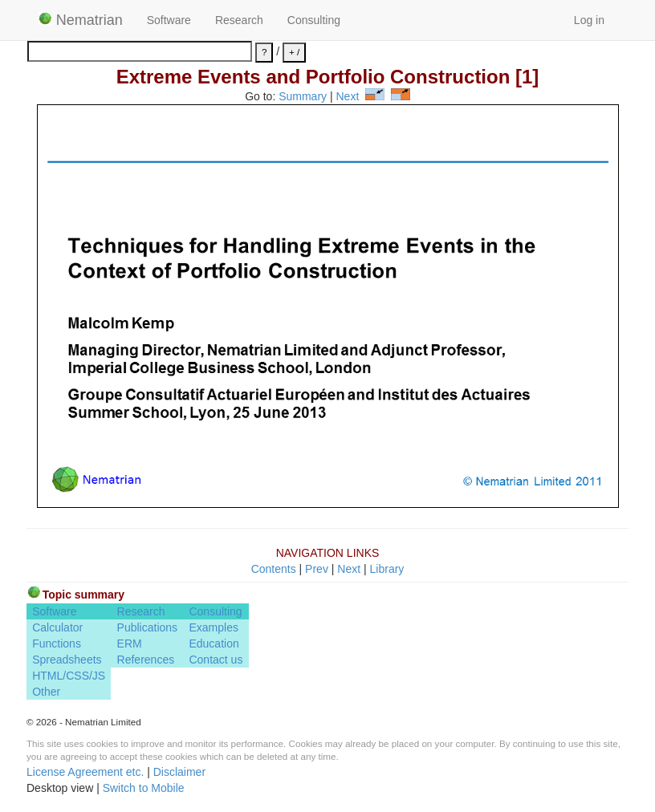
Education (214, 644)
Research (239, 20)
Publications (148, 627)
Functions (57, 644)
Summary (303, 96)
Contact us (216, 660)
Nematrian (81, 20)
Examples (213, 627)
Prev (317, 569)
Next (348, 96)
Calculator (57, 627)
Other (46, 692)
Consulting (314, 20)
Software (169, 20)
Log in (589, 20)
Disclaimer (179, 772)
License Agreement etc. (85, 772)
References (146, 660)
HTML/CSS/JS (69, 676)
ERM (130, 644)
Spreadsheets (67, 660)
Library (387, 569)
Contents (274, 569)
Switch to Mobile (144, 788)
